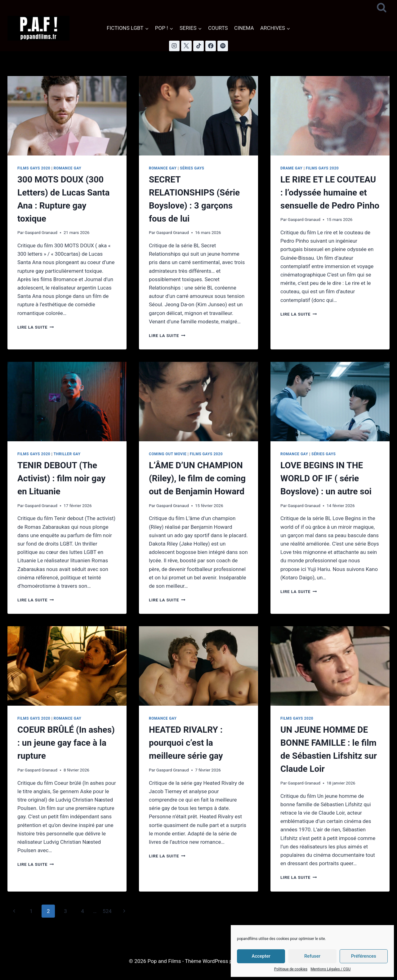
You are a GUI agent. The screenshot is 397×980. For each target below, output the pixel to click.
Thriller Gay (67, 454)
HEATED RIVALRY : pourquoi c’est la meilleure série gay (187, 743)
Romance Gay (67, 168)
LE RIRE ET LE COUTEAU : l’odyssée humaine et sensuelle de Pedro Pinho (330, 193)
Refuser (312, 956)
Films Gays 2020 (34, 168)
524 (107, 911)
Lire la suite (36, 327)
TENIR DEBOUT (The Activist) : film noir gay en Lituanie (61, 478)
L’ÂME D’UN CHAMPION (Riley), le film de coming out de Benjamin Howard (197, 478)
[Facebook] (211, 46)
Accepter (261, 956)
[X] (186, 46)
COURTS (218, 28)
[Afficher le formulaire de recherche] (382, 8)
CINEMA (244, 28)
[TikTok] (198, 46)
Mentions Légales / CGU (330, 969)
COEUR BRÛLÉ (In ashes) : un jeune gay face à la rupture (66, 743)
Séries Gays (192, 168)
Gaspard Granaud (41, 232)
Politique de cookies (291, 969)
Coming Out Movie (168, 454)
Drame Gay (291, 168)
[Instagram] (174, 46)
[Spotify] (223, 46)
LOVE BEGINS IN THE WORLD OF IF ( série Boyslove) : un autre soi (327, 478)
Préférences (364, 956)
